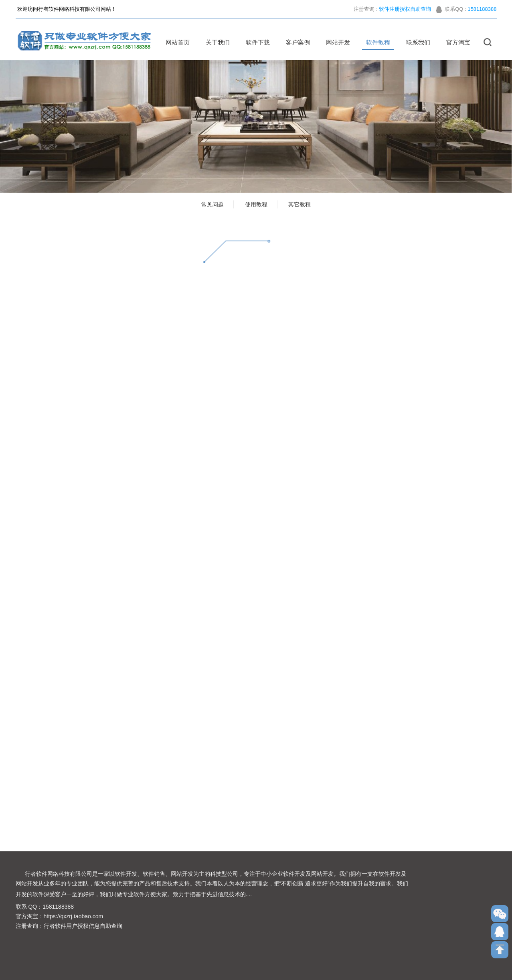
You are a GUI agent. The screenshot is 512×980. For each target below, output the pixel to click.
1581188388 (482, 12)
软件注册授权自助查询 (405, 12)
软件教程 (375, 42)
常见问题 (212, 204)
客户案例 (295, 42)
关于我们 (215, 42)
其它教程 (300, 204)
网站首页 (175, 42)
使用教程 (256, 204)
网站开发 (335, 42)
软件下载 (255, 42)
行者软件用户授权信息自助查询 (83, 926)
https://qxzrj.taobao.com (74, 916)
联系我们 (415, 42)
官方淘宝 (455, 42)
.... (249, 894)
